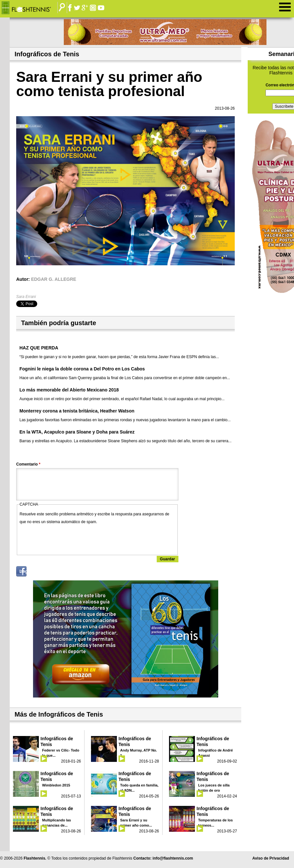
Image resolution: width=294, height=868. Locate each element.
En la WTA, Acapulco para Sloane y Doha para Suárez (77, 432)
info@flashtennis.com (173, 858)
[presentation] (69, 538)
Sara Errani (26, 297)
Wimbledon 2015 (56, 785)
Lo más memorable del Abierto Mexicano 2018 (69, 390)
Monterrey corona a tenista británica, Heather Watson (77, 411)
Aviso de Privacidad (271, 858)
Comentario (28, 464)
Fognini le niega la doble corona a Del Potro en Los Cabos (82, 369)
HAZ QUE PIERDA (39, 348)
